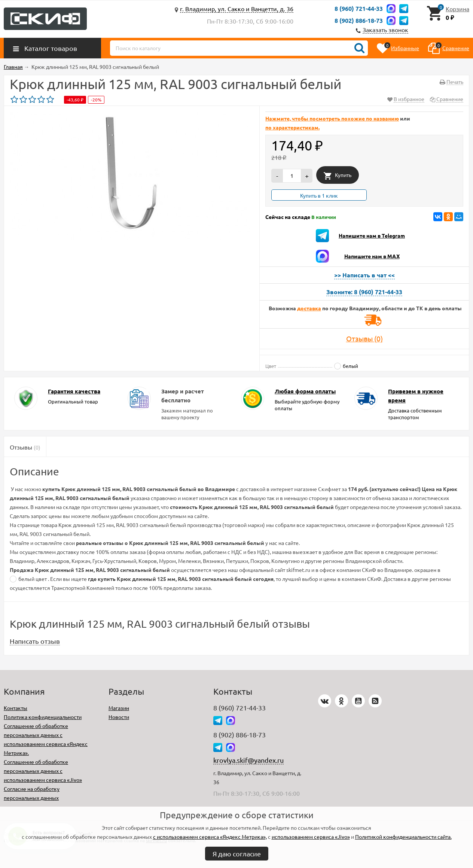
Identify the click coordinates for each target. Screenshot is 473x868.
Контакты (16, 708)
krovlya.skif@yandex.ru (248, 760)
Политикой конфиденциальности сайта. (403, 837)
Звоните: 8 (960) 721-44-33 (364, 292)
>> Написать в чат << (364, 275)
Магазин (119, 708)
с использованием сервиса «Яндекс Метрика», (210, 837)
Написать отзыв (35, 641)
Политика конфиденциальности (43, 717)
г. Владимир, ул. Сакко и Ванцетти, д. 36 (237, 9)
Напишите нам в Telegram (372, 235)
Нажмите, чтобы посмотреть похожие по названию (332, 118)
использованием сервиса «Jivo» (311, 837)
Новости (119, 717)
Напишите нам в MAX (372, 256)
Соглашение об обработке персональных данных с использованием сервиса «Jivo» (43, 771)
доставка (309, 308)
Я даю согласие (237, 854)
